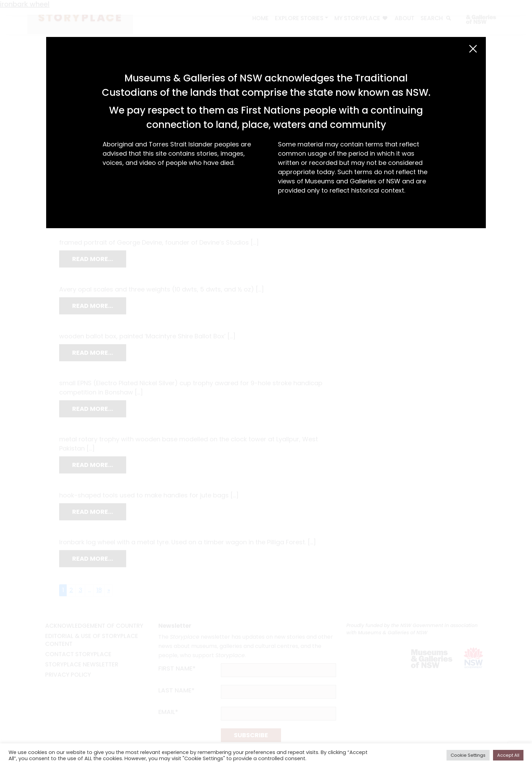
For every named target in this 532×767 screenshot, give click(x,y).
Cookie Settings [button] (468, 755)
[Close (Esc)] (473, 49)
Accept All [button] (508, 755)
